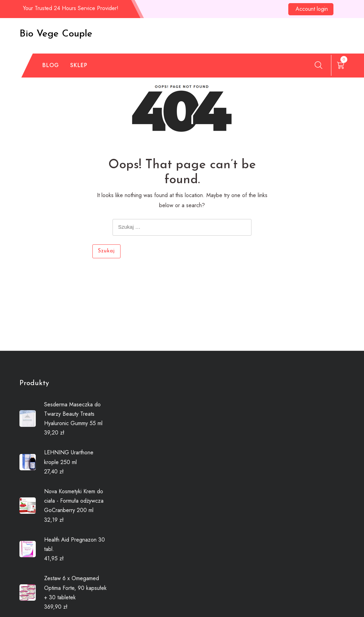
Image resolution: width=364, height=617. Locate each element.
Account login (312, 9)
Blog (51, 65)
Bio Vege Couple (56, 34)
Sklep (79, 65)
